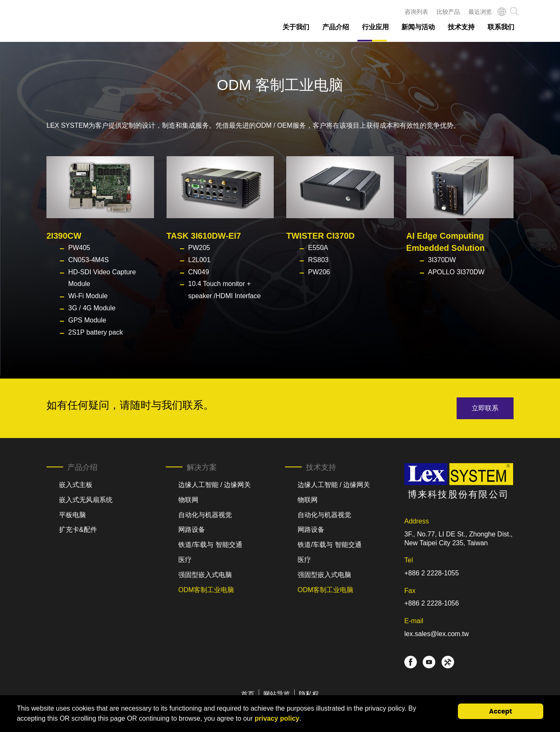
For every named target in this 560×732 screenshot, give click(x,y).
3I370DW (442, 260)
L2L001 (199, 260)
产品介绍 (336, 27)
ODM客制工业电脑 (206, 590)
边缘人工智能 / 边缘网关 (214, 485)
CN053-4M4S (89, 260)
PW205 (199, 248)
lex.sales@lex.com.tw (437, 634)
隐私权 (309, 694)
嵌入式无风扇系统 (86, 500)
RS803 (318, 260)
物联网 (188, 500)
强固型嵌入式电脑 (205, 575)
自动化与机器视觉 (205, 515)
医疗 (185, 560)
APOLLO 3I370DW (456, 272)
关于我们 (296, 27)
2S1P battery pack (95, 332)
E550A (318, 248)
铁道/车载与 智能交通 (210, 545)
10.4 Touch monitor (217, 284)
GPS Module (87, 320)
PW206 (319, 272)
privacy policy (277, 718)
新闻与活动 (418, 27)
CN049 (199, 272)
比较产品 (448, 12)
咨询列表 (416, 12)
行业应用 (375, 27)
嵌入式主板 (76, 485)
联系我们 (501, 27)
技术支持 (461, 27)
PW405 (79, 248)
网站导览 (277, 694)
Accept (501, 711)
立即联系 (485, 408)
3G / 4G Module (92, 308)
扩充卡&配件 (78, 530)
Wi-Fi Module (88, 296)
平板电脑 (72, 515)
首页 (248, 694)
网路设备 (192, 530)
